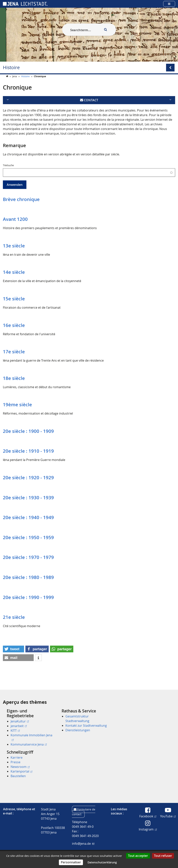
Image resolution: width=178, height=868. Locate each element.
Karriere (17, 757)
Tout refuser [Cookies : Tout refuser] (163, 856)
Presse (15, 762)
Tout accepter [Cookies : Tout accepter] (138, 856)
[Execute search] (106, 30)
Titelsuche (8, 173)
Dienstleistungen (78, 730)
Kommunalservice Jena (29, 744)
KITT (15, 731)
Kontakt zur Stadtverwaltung (86, 726)
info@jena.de (83, 844)
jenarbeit (19, 726)
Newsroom (20, 767)
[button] (13, 657)
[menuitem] (29, 728)
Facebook (148, 816)
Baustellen (18, 776)
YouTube (168, 816)
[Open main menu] (169, 4)
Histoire (11, 67)
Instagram (148, 829)
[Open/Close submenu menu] (170, 68)
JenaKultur (20, 721)
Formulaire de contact (84, 812)
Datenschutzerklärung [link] (102, 862)
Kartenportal (21, 771)
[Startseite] (7, 84)
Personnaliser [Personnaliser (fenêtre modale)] (71, 862)
